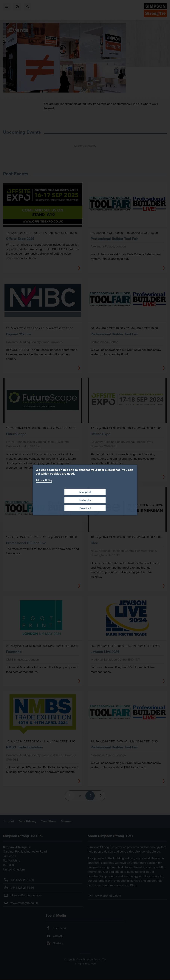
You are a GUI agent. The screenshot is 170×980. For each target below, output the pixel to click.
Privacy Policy (44, 480)
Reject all (85, 508)
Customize (85, 500)
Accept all (85, 492)
